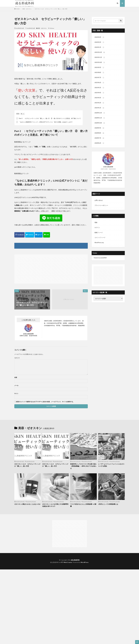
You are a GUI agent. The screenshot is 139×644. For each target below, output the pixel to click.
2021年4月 (99, 94)
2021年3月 (99, 99)
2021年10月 (100, 63)
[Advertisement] (33, 268)
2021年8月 (99, 73)
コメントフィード (100, 240)
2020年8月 (99, 135)
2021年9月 (99, 68)
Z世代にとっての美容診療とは (108, 504)
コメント (17, 358)
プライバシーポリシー (101, 208)
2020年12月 (100, 114)
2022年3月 (99, 42)
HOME (18, 9)
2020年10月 (100, 125)
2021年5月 (99, 89)
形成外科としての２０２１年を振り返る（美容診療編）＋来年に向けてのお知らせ (83, 466)
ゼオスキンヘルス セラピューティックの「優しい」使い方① (55, 465)
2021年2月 (99, 104)
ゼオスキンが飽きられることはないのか (27, 504)
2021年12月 (100, 53)
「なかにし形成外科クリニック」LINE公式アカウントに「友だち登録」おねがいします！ (45, 122)
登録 (96, 225)
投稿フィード (99, 235)
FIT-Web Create (66, 562)
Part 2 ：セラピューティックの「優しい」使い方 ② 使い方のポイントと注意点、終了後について (48, 118)
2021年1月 (99, 109)
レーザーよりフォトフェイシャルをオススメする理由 (111, 465)
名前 (16, 377)
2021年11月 (100, 58)
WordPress (85, 562)
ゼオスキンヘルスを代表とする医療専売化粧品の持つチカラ (55, 505)
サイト (16, 394)
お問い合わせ (99, 203)
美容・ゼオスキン (27, 9)
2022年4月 (99, 37)
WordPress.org (99, 245)
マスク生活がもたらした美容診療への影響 (83, 505)
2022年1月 (99, 48)
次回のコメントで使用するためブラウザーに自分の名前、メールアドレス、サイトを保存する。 (45, 402)
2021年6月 (99, 84)
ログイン (97, 230)
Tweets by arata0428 (100, 260)
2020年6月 (99, 145)
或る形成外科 (75, 560)
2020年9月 (99, 130)
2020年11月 (100, 120)
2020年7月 (99, 140)
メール (16, 385)
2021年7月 (99, 78)
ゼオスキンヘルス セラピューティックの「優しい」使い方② (51, 9)
